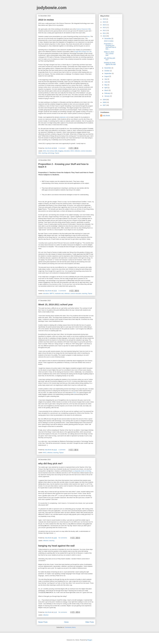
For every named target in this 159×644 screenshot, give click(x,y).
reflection (77, 151)
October (107, 71)
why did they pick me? (50, 464)
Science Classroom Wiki (84, 29)
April (106, 88)
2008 (104, 102)
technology (51, 153)
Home (66, 622)
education (67, 151)
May (106, 85)
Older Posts (90, 622)
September (108, 73)
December (108, 38)
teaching (44, 153)
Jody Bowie (106, 116)
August (107, 76)
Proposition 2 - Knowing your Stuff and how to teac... (110, 46)
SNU (40, 153)
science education (86, 151)
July (106, 79)
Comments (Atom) (70, 627)
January (107, 96)
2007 (104, 105)
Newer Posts (43, 622)
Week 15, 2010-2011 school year (56, 305)
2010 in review (46, 20)
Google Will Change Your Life (83, 52)
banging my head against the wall (56, 546)
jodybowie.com (52, 8)
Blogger (90, 640)
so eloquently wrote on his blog (82, 471)
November (108, 68)
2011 (104, 33)
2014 (104, 25)
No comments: (63, 538)
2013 (104, 28)
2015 (104, 22)
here (88, 36)
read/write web (59, 293)
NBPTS (52, 293)
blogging (61, 151)
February (107, 93)
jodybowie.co (63, 117)
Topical (57, 153)
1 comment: (62, 148)
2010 (45, 151)
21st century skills (52, 151)
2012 (104, 30)
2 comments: (63, 291)
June (106, 82)
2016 (104, 19)
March (107, 90)
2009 (104, 100)
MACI (72, 151)
